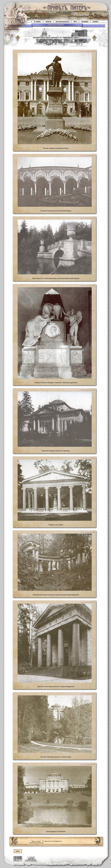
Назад (18, 851)
